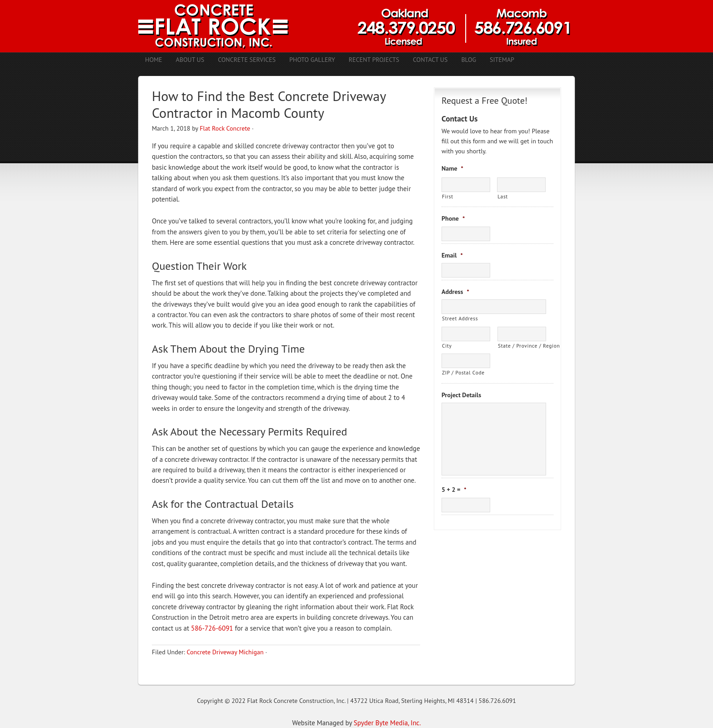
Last (503, 196)
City (447, 346)
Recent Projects (374, 60)
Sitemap (502, 60)
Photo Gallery (312, 60)
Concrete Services (247, 60)
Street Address (460, 318)
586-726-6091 (212, 628)
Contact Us (430, 60)
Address (455, 292)
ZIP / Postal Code (463, 372)
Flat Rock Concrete (225, 128)
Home (154, 60)
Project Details (461, 395)
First (448, 196)
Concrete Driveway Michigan (225, 652)
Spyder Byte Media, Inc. (387, 723)
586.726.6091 (497, 701)
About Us (190, 60)
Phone (453, 218)
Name (452, 168)
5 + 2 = (454, 490)
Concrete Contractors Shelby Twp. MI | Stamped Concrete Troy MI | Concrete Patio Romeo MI (356, 26)
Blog (469, 60)
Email (452, 255)
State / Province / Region (522, 346)
